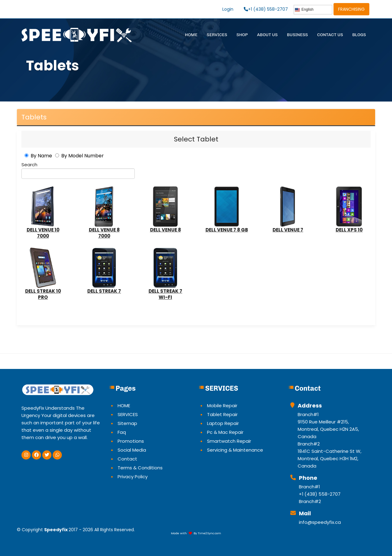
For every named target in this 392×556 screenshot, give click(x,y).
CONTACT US (330, 35)
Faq (122, 432)
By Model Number (83, 156)
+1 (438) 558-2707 (266, 9)
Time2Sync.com (209, 533)
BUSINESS (298, 35)
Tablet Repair (222, 414)
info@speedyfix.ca (320, 522)
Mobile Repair (222, 406)
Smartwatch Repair (229, 441)
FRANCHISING (351, 9)
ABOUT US (267, 35)
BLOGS (359, 35)
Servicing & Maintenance (235, 450)
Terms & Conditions (140, 468)
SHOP (242, 35)
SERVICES (217, 35)
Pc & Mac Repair (225, 432)
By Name (41, 156)
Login (228, 9)
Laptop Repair (223, 423)
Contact (127, 459)
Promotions (131, 441)
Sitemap (127, 423)
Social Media (132, 450)
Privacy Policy (133, 477)
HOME (191, 35)
